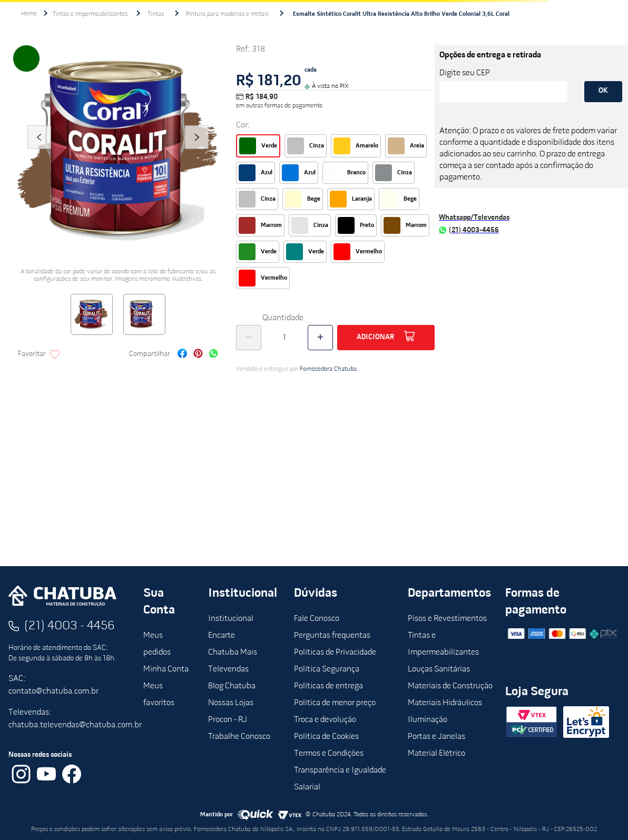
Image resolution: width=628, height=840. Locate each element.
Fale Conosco (317, 619)
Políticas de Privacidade (335, 653)
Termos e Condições (329, 754)
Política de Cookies (326, 737)
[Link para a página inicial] (29, 14)
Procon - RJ (228, 720)
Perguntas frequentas (332, 636)
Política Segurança (327, 669)
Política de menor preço (335, 703)
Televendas (228, 669)
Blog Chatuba (232, 686)
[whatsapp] (214, 355)
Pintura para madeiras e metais (227, 14)
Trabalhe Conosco (239, 737)
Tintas (156, 14)
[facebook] (182, 355)
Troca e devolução (325, 720)
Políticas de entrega (328, 686)
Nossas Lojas (231, 703)
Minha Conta (166, 669)
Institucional (231, 619)
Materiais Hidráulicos (445, 703)
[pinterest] (198, 355)
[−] (249, 338)
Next (197, 152)
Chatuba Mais (233, 653)
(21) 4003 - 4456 (70, 626)
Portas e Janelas (436, 737)
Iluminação (428, 720)
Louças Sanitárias (439, 669)
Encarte (222, 636)
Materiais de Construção (450, 686)
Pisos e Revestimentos (447, 619)
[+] (320, 338)
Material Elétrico (436, 754)
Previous (39, 152)
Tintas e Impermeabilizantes (90, 14)
